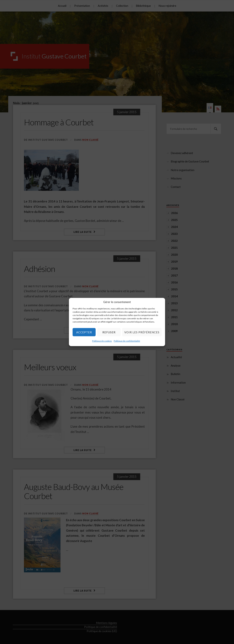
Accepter (84, 332)
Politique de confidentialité (127, 341)
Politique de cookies (102, 341)
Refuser (109, 332)
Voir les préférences (142, 332)
